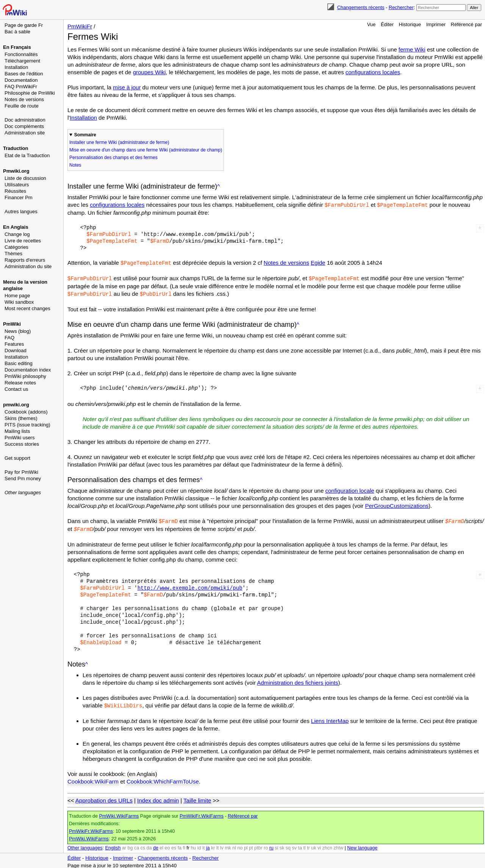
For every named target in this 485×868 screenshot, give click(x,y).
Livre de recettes (23, 241)
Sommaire (85, 135)
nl (234, 845)
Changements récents (361, 7)
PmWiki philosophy (25, 376)
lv (222, 845)
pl (246, 845)
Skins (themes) (21, 418)
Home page (17, 296)
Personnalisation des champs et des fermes (113, 158)
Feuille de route (22, 106)
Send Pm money (23, 478)
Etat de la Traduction (27, 155)
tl (304, 845)
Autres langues (21, 212)
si (276, 845)
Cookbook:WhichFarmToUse (163, 779)
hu (193, 845)
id (199, 845)
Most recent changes (27, 308)
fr (188, 845)
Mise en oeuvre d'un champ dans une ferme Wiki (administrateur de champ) (146, 150)
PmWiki (12, 324)
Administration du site (28, 266)
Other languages (23, 493)
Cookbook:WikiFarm (93, 779)
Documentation (21, 80)
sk (282, 845)
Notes (75, 165)
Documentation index (28, 370)
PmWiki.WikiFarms (119, 813)
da (149, 845)
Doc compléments (24, 126)
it (203, 845)
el (161, 845)
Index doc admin (158, 798)
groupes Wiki (149, 72)
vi (319, 845)
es (174, 845)
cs (143, 845)
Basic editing (19, 363)
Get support (17, 458)
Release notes (20, 383)
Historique (410, 24)
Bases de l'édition (24, 74)
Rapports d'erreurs (25, 260)
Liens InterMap (330, 718)
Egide (318, 262)
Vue (372, 24)
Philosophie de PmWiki (30, 93)
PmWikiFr (80, 26)
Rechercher (401, 7)
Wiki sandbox (19, 302)
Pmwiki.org (16, 171)
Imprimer (436, 24)
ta (300, 845)
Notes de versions (24, 99)
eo (167, 845)
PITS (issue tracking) (27, 425)
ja (208, 845)
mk (228, 845)
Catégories (16, 247)
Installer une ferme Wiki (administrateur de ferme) (119, 142)
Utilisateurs (17, 185)
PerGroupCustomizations (397, 504)
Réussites (15, 191)
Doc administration (25, 120)
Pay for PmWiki (21, 472)
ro (266, 845)
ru (271, 845)
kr (213, 845)
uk (314, 845)
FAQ (9, 338)
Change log (17, 234)
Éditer (387, 24)
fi (184, 845)
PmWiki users (20, 438)
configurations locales (373, 72)
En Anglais (16, 227)
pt (251, 845)
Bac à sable (17, 32)
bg (130, 845)
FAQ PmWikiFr (21, 87)
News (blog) (18, 331)
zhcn (327, 845)
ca (137, 845)
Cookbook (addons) (26, 412)
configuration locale (350, 489)
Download (16, 350)
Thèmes (13, 254)
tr (308, 845)
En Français (17, 47)
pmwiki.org (16, 405)
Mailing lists (17, 431)
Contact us (16, 389)
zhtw (338, 845)
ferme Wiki (412, 49)
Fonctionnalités (21, 54)
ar (124, 845)
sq (288, 845)
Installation (16, 67)
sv (294, 845)
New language (362, 845)
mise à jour (127, 87)
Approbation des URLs (104, 798)
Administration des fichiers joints (297, 680)
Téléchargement (22, 61)
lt (217, 845)
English (113, 845)
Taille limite (197, 798)
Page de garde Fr (24, 25)
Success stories (22, 444)
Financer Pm (19, 197)
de (156, 845)
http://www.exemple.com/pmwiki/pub (190, 586)
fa (180, 845)
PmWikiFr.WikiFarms (202, 813)
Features (14, 344)
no (240, 845)
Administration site (25, 133)
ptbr (258, 845)
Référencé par (466, 24)
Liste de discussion (25, 178)
